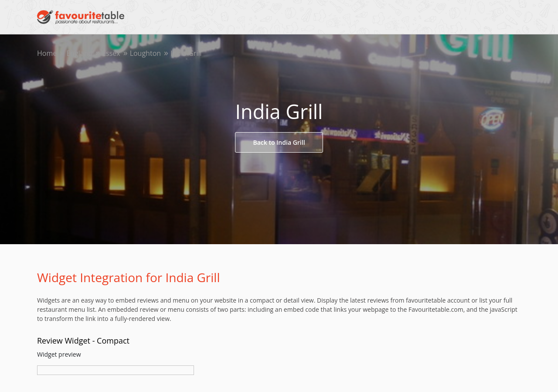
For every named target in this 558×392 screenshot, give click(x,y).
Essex (111, 53)
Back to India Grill (279, 142)
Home (47, 53)
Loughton (145, 53)
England (79, 53)
